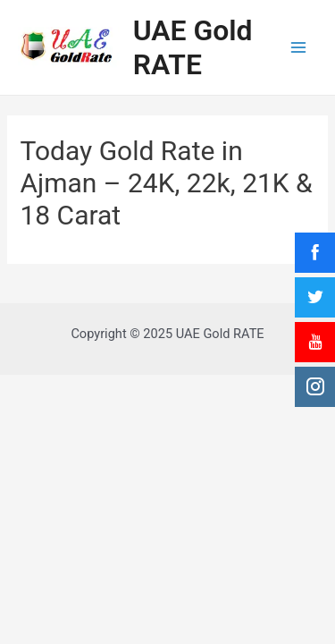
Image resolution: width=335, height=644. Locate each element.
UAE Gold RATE (193, 47)
